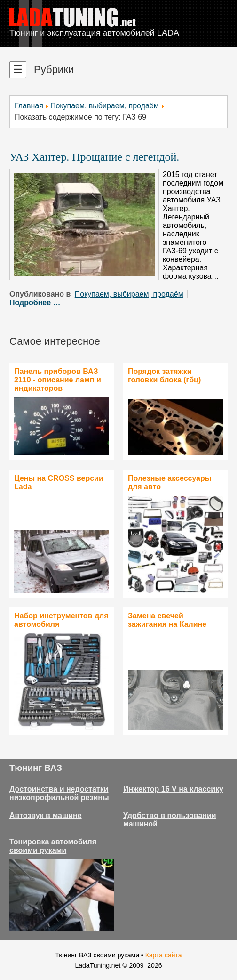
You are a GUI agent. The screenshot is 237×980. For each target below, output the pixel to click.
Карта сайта (164, 955)
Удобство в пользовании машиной (170, 820)
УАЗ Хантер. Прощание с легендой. (94, 157)
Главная (29, 106)
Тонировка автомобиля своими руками (53, 846)
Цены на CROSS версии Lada (59, 482)
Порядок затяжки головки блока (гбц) (164, 376)
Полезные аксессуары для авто (170, 482)
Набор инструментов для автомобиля (61, 620)
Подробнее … (35, 303)
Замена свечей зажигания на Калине (167, 620)
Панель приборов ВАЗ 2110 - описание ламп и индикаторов (58, 380)
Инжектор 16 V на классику (173, 789)
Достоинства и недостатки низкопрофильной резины (59, 793)
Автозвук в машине (46, 815)
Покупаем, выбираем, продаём (105, 106)
